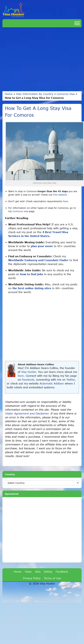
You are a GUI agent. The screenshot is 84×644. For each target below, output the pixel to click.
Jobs (38, 572)
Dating (48, 572)
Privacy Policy (32, 578)
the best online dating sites (32, 288)
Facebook (28, 380)
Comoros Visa (66, 94)
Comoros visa (20, 211)
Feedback (62, 572)
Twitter (71, 380)
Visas (28, 572)
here (65, 201)
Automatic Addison (52, 383)
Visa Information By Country (35, 94)
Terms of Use (52, 578)
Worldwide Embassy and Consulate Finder (38, 260)
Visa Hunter (29, 372)
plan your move (42, 246)
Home (9, 94)
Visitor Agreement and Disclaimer (27, 413)
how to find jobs (32, 274)
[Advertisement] (30, 59)
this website (60, 195)
